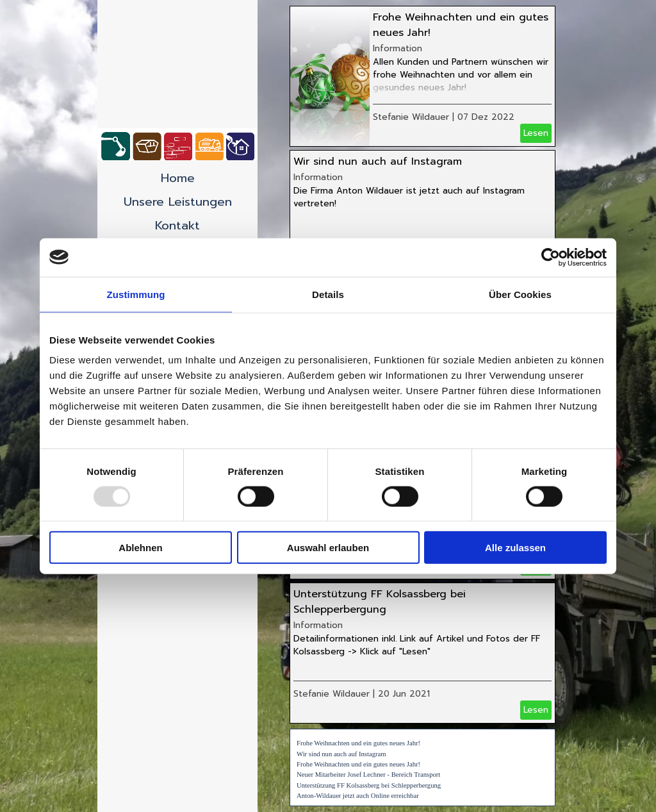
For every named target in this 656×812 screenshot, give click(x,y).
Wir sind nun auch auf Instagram (378, 162)
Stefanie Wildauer (411, 117)
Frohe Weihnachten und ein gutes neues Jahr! (358, 743)
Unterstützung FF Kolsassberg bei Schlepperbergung (380, 602)
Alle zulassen (515, 548)
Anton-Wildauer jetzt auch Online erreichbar (358, 796)
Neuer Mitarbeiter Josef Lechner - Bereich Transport (368, 775)
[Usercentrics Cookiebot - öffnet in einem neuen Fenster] (551, 257)
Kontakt (177, 226)
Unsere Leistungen (178, 202)
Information (398, 48)
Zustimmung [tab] (136, 294)
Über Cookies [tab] (520, 294)
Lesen (536, 133)
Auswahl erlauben (328, 548)
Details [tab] (328, 294)
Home (178, 178)
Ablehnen (140, 548)
